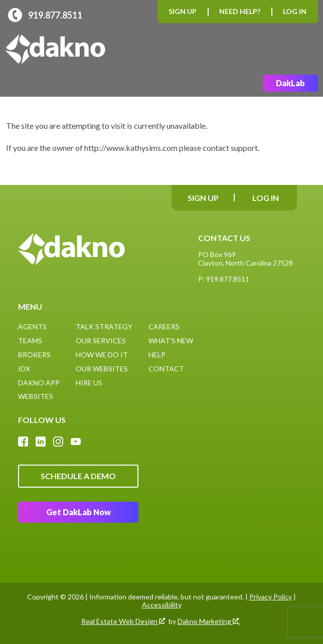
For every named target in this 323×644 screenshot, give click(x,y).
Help (157, 355)
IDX (24, 369)
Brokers (34, 355)
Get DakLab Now (78, 512)
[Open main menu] (306, 50)
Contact (166, 369)
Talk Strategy (104, 327)
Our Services (101, 341)
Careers (164, 327)
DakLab (290, 83)
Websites (36, 396)
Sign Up (183, 11)
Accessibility (162, 605)
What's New (171, 341)
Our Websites (102, 369)
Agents (32, 327)
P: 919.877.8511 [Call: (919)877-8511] (224, 279)
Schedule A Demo (78, 476)
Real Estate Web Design (123, 621)
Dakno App (39, 383)
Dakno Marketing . (209, 621)
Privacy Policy (271, 597)
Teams (30, 341)
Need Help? (240, 11)
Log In (295, 11)
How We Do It (102, 355)
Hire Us (89, 383)
